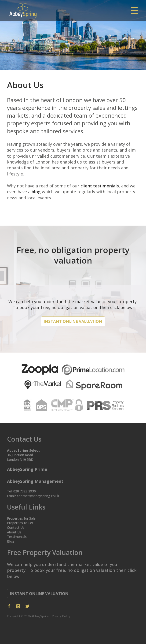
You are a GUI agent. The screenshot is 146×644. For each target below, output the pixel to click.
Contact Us (16, 527)
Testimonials (17, 537)
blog (36, 192)
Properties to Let (20, 523)
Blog (11, 541)
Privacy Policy (61, 616)
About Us (14, 532)
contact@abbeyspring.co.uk (38, 496)
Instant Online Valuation (73, 321)
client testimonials (100, 186)
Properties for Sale (21, 518)
